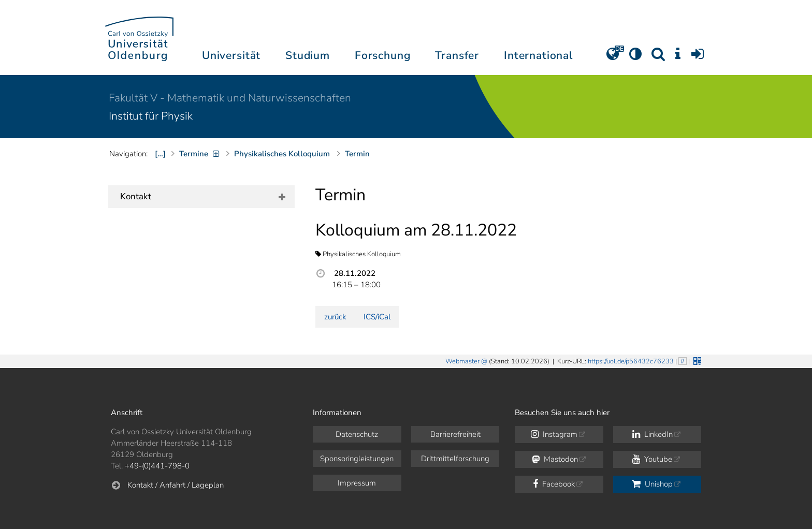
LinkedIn (653, 434)
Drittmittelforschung (455, 459)
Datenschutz (357, 434)
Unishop (652, 484)
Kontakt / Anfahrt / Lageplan (176, 485)
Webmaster (462, 361)
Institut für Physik (151, 116)
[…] (160, 154)
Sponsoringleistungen (357, 459)
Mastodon (555, 459)
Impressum (357, 483)
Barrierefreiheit (455, 434)
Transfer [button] (457, 55)
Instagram (554, 434)
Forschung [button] (383, 55)
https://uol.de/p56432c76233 (631, 361)
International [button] (538, 55)
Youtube (652, 459)
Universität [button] (231, 55)
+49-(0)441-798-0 (157, 466)
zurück (335, 317)
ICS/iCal (377, 317)
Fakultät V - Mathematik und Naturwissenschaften (230, 98)
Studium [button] (308, 55)
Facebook (554, 484)
